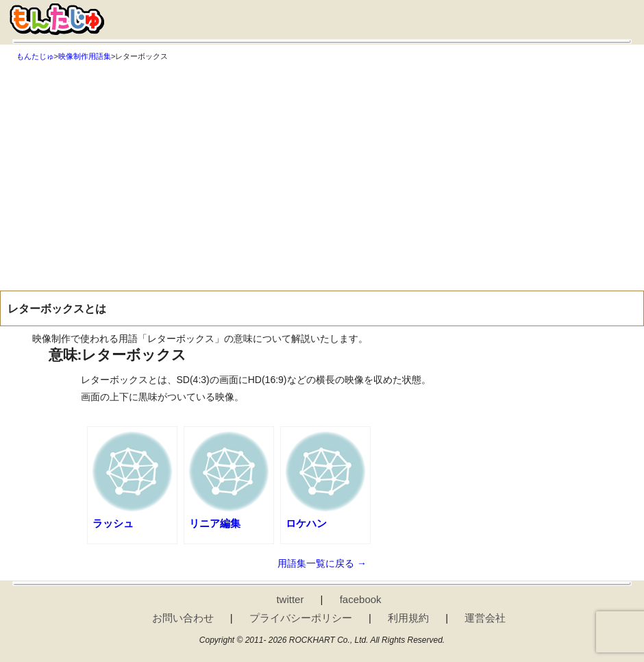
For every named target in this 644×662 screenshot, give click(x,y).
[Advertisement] (322, 167)
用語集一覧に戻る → (322, 563)
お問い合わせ (183, 618)
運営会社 (485, 618)
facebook (361, 599)
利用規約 (408, 618)
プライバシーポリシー (301, 618)
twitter (290, 599)
